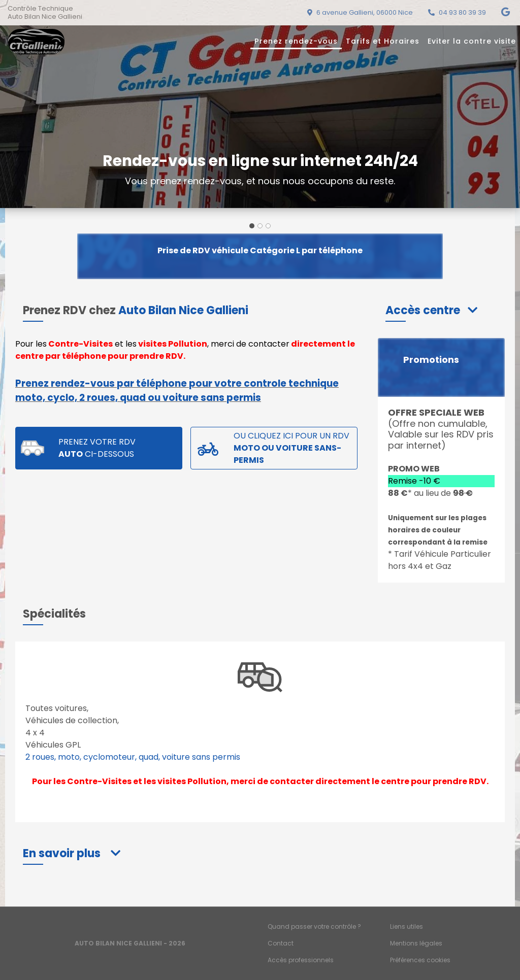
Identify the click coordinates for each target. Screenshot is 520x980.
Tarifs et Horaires (383, 41)
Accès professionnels (301, 960)
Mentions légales (416, 943)
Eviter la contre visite (472, 41)
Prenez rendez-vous (296, 41)
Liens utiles (407, 926)
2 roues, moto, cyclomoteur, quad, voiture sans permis (133, 757)
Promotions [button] (431, 360)
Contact (281, 943)
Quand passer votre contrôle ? (314, 926)
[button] (431, 310)
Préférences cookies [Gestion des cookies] (420, 960)
